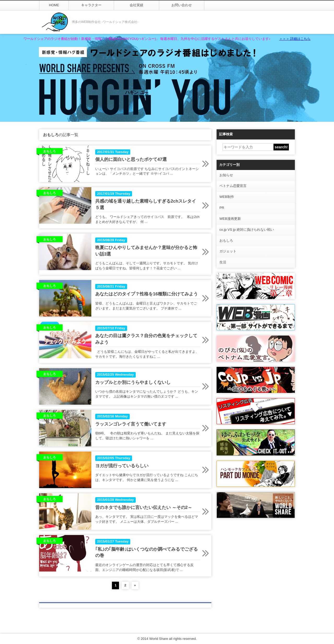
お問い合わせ (182, 5)
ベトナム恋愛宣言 (233, 186)
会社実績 (136, 5)
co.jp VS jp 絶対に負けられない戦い (247, 230)
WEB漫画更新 (230, 219)
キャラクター (91, 5)
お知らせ (226, 175)
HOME (54, 5)
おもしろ (226, 241)
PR (222, 208)
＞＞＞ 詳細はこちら (295, 39)
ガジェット (228, 251)
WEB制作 (227, 197)
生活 (223, 262)
